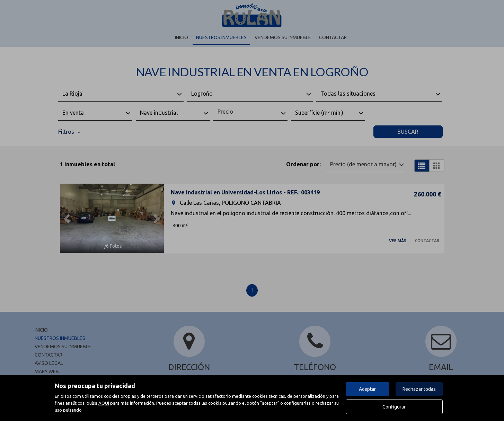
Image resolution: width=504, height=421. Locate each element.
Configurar (394, 407)
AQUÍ (104, 403)
